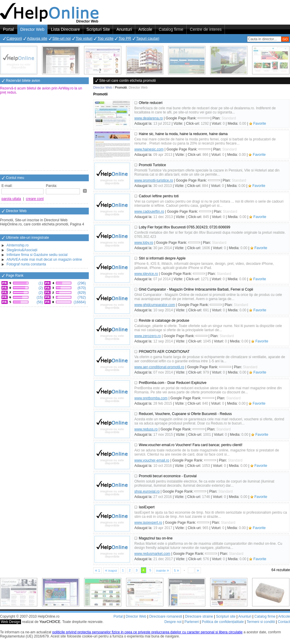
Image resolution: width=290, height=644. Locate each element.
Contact (284, 622)
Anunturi (124, 29)
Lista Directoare (65, 29)
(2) (40, 288)
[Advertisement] (44, 133)
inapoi (111, 570)
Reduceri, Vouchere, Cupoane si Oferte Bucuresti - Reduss (185, 414)
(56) (39, 302)
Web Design (11, 622)
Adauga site (37, 38)
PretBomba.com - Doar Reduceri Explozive (173, 383)
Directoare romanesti (166, 616)
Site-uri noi (62, 38)
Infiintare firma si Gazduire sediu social (37, 255)
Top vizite (105, 38)
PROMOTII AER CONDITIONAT (164, 352)
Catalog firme (171, 29)
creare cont (35, 199)
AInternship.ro (18, 245)
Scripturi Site (98, 29)
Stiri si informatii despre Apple (162, 258)
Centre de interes (206, 29)
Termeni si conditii (261, 622)
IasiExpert (147, 507)
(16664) (79, 302)
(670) (81, 288)
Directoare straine (199, 616)
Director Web (32, 29)
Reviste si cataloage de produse (164, 321)
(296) (81, 283)
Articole (145, 29)
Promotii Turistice (152, 165)
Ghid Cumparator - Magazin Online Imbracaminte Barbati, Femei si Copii (196, 289)
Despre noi (173, 622)
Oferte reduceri (151, 103)
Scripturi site (226, 616)
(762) (81, 297)
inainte (163, 570)
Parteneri (192, 622)
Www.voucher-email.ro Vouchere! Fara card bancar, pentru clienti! (191, 445)
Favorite (260, 124)
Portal (8, 29)
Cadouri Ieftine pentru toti (159, 196)
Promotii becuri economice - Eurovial (168, 476)
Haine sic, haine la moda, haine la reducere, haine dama (183, 134)
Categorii (14, 38)
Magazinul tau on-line (156, 538)
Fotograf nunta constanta (26, 264)
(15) (39, 297)
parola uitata (11, 199)
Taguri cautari (148, 38)
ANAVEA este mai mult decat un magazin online (44, 259)
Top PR (125, 38)
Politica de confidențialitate (223, 622)
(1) (40, 283)
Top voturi (84, 38)
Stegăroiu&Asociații (22, 250)
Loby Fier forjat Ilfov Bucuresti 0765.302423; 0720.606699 (185, 227)
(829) (81, 293)
